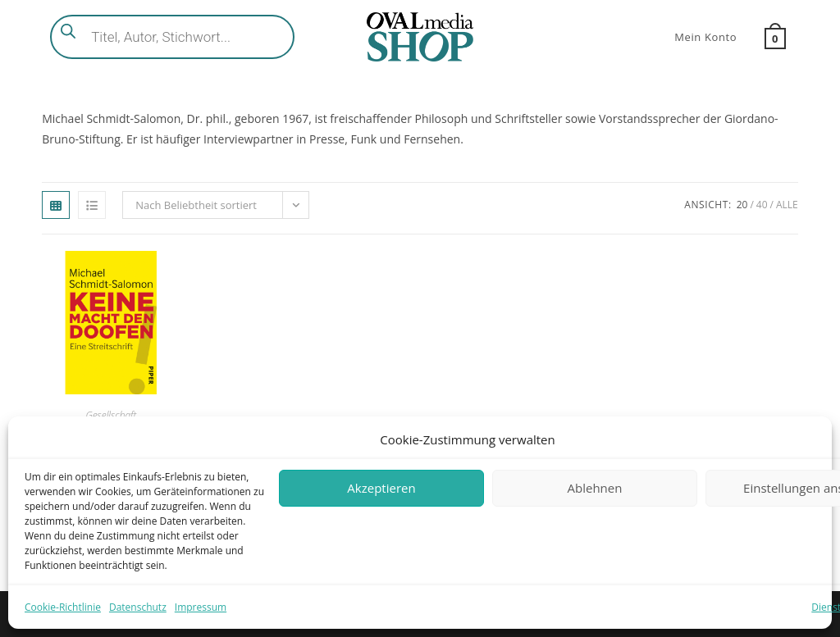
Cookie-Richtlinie (63, 607)
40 (762, 205)
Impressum (201, 607)
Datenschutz (138, 607)
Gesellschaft (111, 415)
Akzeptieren (381, 488)
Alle (787, 205)
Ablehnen (595, 488)
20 (742, 205)
